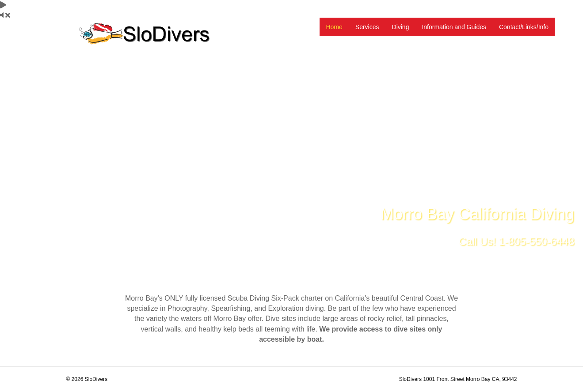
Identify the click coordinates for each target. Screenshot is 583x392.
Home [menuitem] (334, 27)
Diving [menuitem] (401, 27)
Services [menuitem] (367, 27)
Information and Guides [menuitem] (454, 27)
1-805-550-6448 (536, 241)
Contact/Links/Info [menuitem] (524, 27)
